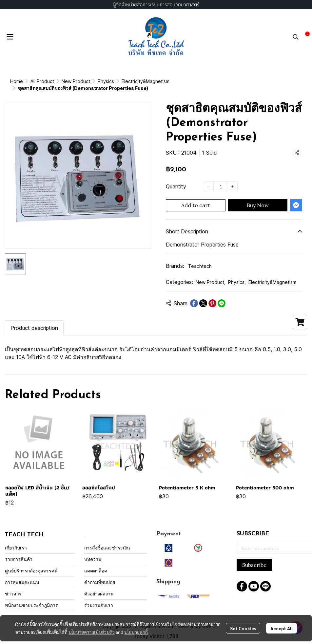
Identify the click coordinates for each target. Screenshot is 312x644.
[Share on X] (203, 296)
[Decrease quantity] (209, 180)
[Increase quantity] (233, 180)
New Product (211, 275)
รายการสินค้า (19, 552)
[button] (296, 37)
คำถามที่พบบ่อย (100, 575)
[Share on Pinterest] (212, 296)
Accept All (282, 628)
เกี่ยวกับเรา (16, 541)
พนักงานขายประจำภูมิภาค (32, 598)
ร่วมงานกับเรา (99, 598)
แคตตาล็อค (96, 564)
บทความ (93, 552)
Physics (237, 275)
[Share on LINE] (222, 296)
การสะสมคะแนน (22, 575)
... (32, 81)
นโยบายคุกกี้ (136, 632)
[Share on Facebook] (194, 296)
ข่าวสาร (13, 587)
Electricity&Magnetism (66, 81)
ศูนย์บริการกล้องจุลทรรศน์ (31, 564)
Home (17, 81)
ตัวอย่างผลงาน (99, 587)
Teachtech (200, 259)
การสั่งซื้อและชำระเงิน (107, 541)
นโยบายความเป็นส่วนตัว (92, 632)
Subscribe (254, 558)
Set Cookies (243, 628)
